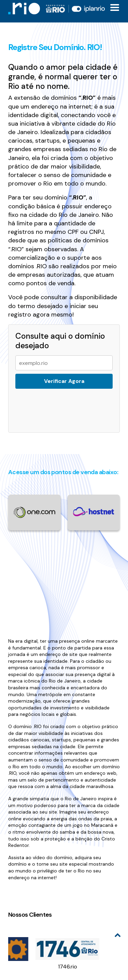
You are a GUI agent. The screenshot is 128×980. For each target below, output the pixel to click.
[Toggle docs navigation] (115, 7)
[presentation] (65, 406)
